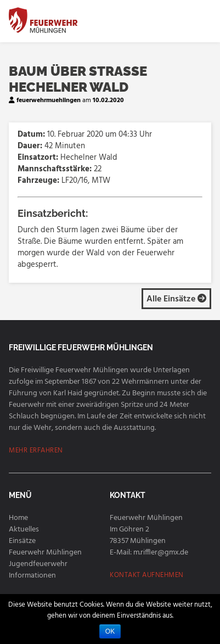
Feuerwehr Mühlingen (45, 553)
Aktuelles (24, 530)
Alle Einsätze (176, 299)
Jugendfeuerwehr (38, 564)
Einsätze (22, 541)
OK (110, 631)
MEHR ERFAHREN (36, 450)
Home (18, 518)
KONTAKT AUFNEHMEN (147, 575)
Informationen (32, 576)
